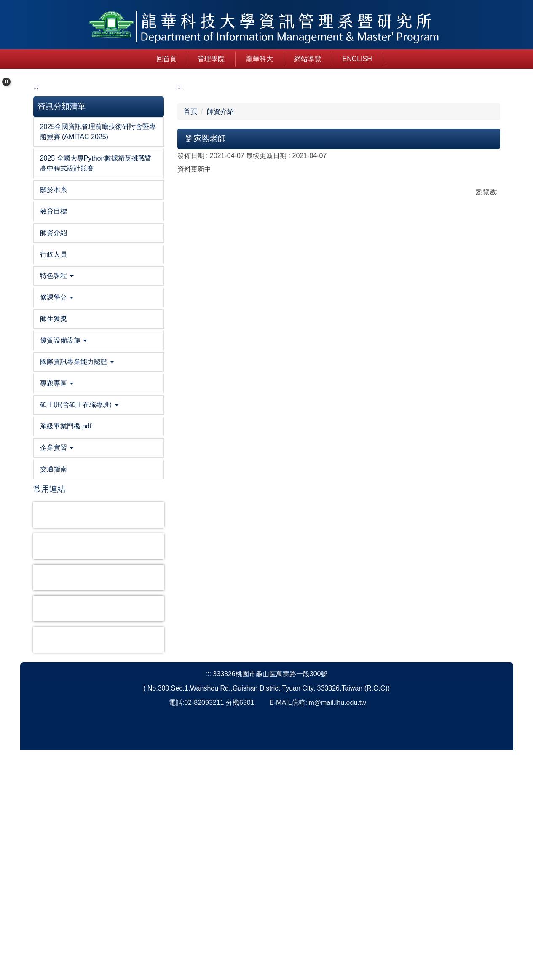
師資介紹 (220, 341)
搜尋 (444, 62)
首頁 (190, 341)
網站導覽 (262, 63)
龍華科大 (214, 63)
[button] (6, 86)
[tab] (213, 295)
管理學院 (166, 63)
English (311, 63)
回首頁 (121, 63)
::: (86, 63)
